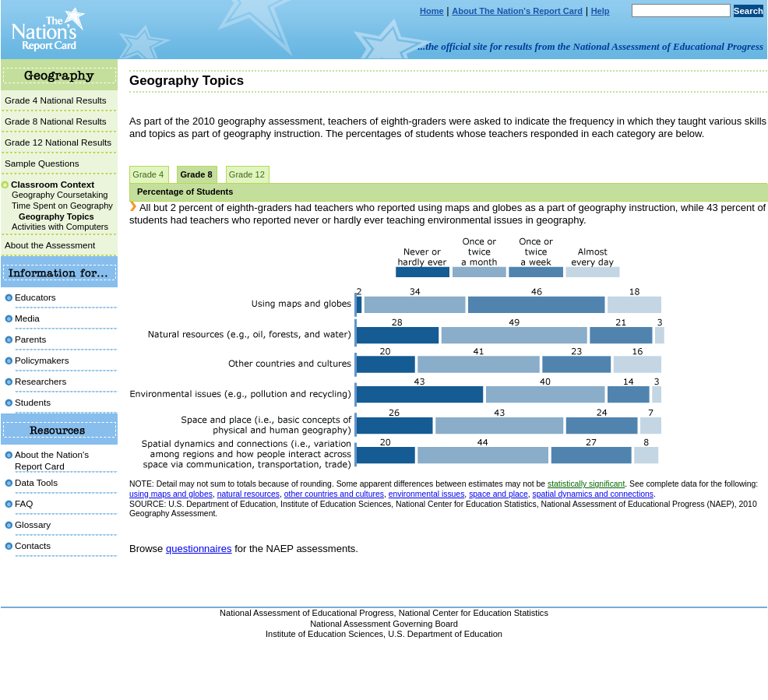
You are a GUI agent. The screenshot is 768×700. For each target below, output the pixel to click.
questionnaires (199, 549)
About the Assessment (50, 245)
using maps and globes (171, 494)
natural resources (248, 494)
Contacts (33, 545)
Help (601, 11)
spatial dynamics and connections (593, 494)
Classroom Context (53, 184)
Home (432, 11)
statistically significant (586, 484)
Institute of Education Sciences (324, 634)
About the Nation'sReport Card (52, 460)
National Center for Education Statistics (474, 613)
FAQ (24, 503)
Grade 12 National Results (58, 142)
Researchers (41, 381)
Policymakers (42, 360)
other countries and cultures (334, 494)
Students (33, 402)
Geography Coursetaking (60, 195)
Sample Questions (42, 163)
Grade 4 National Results (56, 100)
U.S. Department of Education (445, 634)
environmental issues (427, 494)
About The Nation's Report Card (517, 11)
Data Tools (36, 482)
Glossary (33, 524)
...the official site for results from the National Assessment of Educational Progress (591, 46)
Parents (30, 339)
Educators (35, 297)
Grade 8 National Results (56, 121)
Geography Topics (56, 216)
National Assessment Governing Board (384, 624)
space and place (498, 494)
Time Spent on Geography (62, 206)
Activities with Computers (60, 227)
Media (27, 318)
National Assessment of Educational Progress (307, 613)
